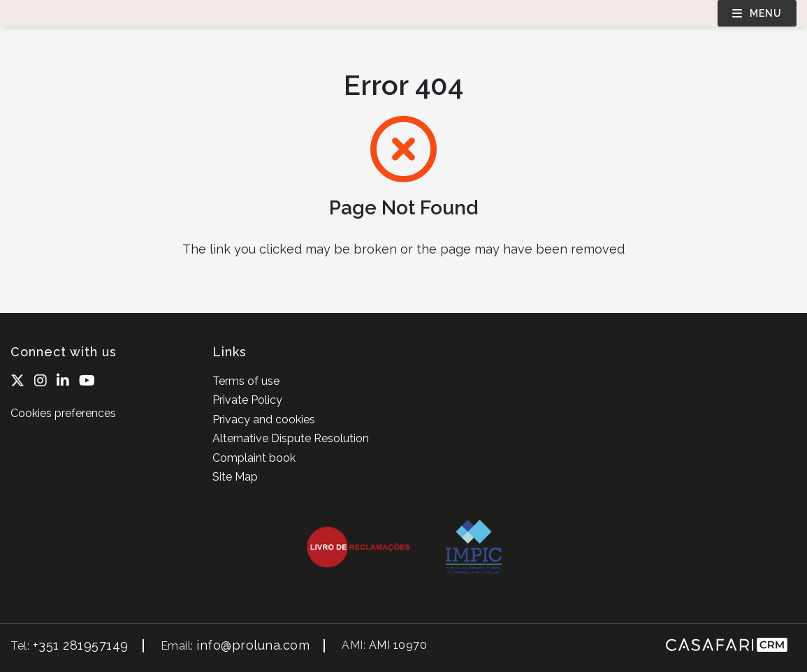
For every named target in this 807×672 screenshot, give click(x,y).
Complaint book (254, 458)
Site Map (235, 477)
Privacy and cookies (264, 419)
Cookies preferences (63, 413)
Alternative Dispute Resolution (291, 438)
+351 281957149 (81, 645)
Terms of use (246, 381)
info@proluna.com (253, 645)
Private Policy (247, 400)
